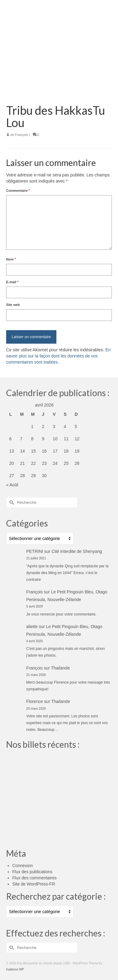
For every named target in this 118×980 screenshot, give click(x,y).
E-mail (12, 282)
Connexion (23, 866)
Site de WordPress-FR (34, 884)
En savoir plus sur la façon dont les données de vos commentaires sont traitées (58, 356)
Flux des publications (32, 872)
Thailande (60, 668)
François (21, 135)
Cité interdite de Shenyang (77, 551)
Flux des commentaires (34, 878)
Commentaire (18, 191)
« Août (12, 485)
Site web (13, 305)
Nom (11, 259)
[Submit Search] (11, 502)
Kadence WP (15, 969)
